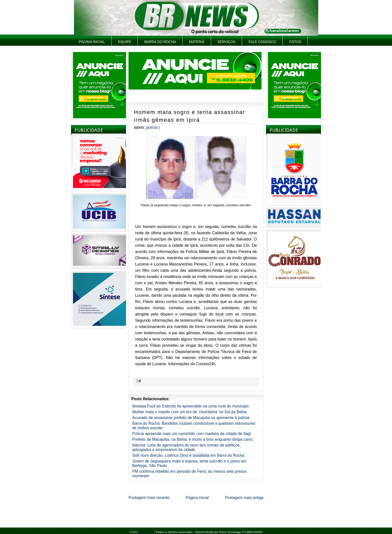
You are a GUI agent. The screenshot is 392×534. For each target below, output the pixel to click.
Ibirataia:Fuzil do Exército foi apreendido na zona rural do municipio (190, 406)
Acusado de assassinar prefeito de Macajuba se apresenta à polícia (191, 418)
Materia (197, 42)
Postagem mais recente (149, 498)
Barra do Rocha (160, 42)
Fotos (295, 42)
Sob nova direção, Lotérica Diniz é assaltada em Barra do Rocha (188, 455)
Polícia (152, 127)
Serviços (226, 42)
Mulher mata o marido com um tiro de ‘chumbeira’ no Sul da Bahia (189, 412)
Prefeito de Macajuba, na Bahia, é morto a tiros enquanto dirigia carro (192, 439)
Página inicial (92, 42)
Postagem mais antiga (244, 498)
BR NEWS (146, 532)
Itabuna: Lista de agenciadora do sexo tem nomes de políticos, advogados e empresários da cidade (186, 447)
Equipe (125, 42)
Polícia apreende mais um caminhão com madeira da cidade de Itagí (192, 434)
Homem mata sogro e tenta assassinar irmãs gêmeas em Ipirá (190, 116)
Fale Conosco (262, 42)
